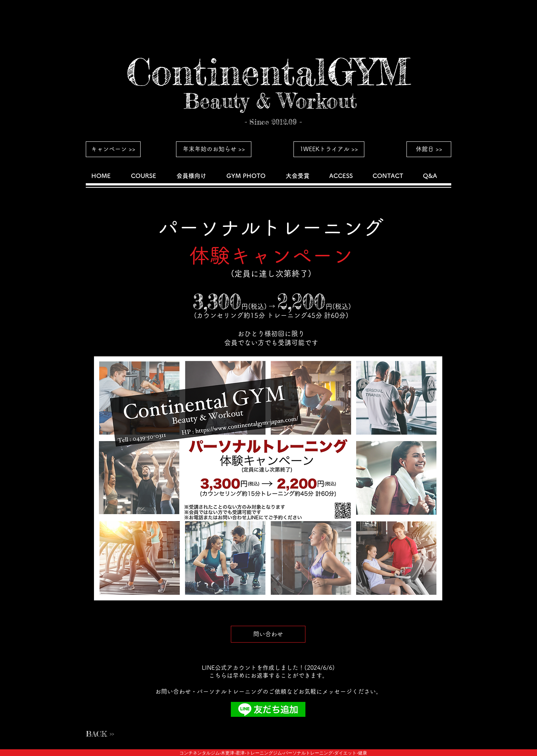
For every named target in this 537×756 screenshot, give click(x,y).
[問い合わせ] (268, 634)
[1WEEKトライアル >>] (329, 149)
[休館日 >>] (429, 149)
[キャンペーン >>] (113, 149)
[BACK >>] (112, 734)
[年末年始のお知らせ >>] (214, 149)
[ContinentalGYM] (268, 72)
